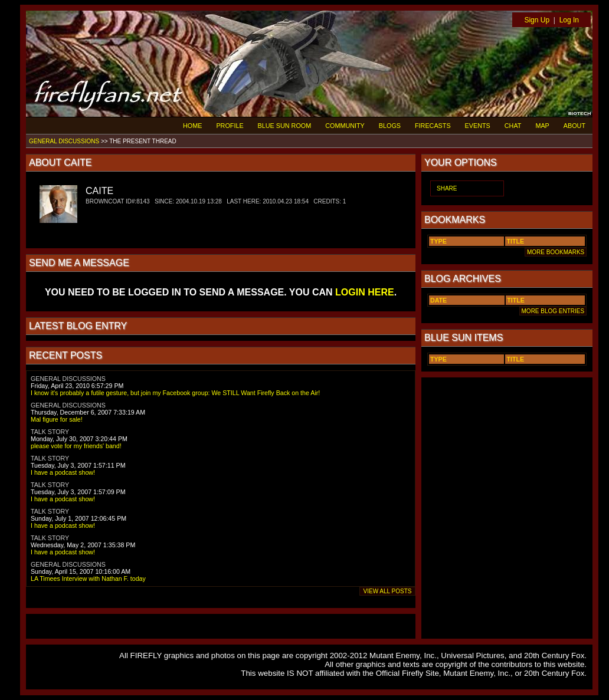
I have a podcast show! (63, 472)
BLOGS (390, 126)
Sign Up (537, 20)
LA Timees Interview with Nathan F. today (88, 579)
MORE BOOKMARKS (556, 252)
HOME (192, 126)
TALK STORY (50, 432)
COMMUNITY (345, 126)
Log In (569, 20)
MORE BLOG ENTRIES (553, 311)
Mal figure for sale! (57, 419)
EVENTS (478, 126)
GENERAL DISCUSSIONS (64, 141)
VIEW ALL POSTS (387, 591)
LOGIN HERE (365, 292)
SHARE (447, 188)
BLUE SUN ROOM (285, 126)
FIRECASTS (433, 126)
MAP (542, 126)
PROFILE (230, 126)
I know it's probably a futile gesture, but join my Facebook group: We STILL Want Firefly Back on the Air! (175, 393)
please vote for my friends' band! (76, 446)
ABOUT (574, 126)
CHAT (513, 126)
